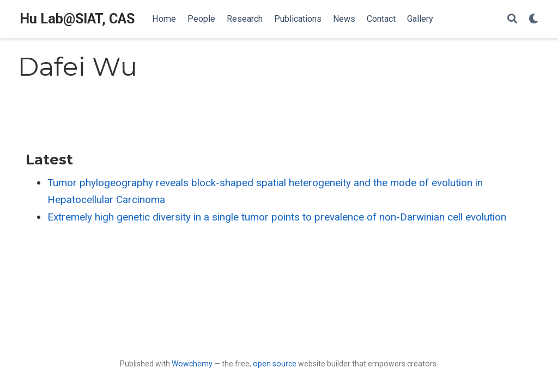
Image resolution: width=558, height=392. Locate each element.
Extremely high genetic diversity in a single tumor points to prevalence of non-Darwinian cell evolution (277, 217)
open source (275, 364)
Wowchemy (192, 364)
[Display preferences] (533, 19)
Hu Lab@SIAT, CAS (77, 19)
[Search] (512, 19)
